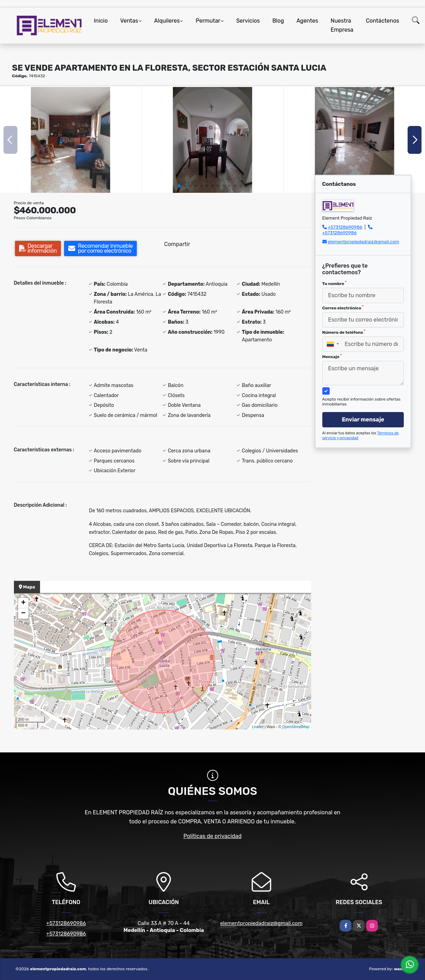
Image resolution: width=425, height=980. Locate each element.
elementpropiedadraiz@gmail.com (364, 242)
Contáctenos (383, 21)
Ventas (129, 21)
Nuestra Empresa (342, 25)
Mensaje (332, 356)
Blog (278, 21)
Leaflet (258, 727)
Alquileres (167, 21)
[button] (179, 186)
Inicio (101, 21)
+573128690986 (345, 227)
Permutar (208, 21)
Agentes (307, 21)
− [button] (23, 614)
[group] (70, 140)
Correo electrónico (343, 308)
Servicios (248, 21)
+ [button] (23, 603)
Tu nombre (335, 283)
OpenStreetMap (296, 727)
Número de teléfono (344, 332)
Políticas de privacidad (212, 836)
